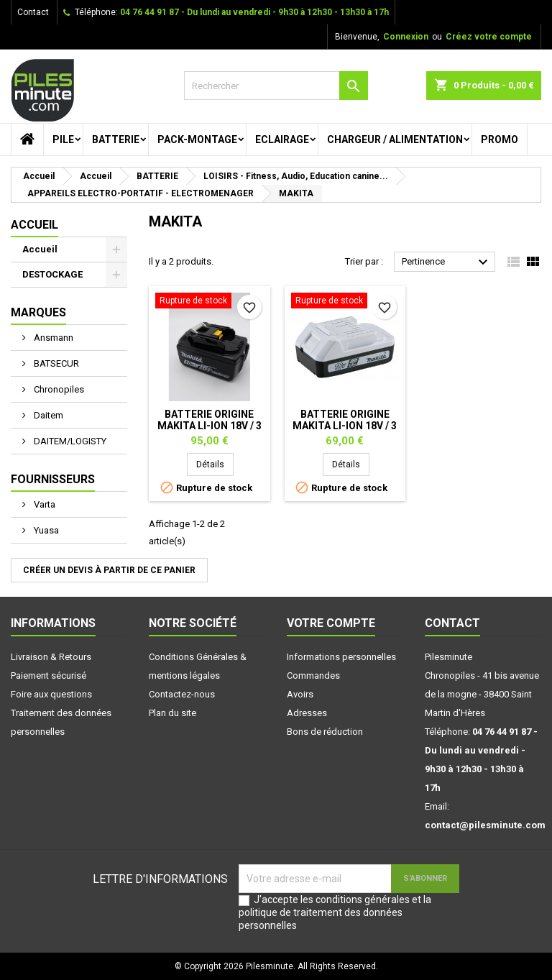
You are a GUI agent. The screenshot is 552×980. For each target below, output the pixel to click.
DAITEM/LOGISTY (69, 441)
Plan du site (172, 713)
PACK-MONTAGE (197, 139)
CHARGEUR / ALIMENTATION (395, 139)
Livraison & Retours (51, 657)
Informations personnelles (341, 657)
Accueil (34, 225)
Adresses (307, 713)
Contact (33, 12)
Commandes (313, 676)
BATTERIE (116, 139)
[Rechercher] (276, 86)
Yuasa (45, 530)
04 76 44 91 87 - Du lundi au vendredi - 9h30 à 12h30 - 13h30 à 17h (254, 12)
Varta (43, 504)
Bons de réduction (325, 732)
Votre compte (331, 623)
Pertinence (447, 262)
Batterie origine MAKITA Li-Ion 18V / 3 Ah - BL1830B (210, 426)
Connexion (406, 37)
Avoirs (300, 694)
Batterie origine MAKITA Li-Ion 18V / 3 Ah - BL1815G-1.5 (345, 426)
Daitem (47, 415)
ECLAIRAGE (282, 139)
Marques (38, 312)
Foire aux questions (51, 694)
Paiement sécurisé (49, 676)
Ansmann (52, 338)
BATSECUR (55, 363)
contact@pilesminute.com (485, 825)
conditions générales (363, 899)
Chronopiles (58, 389)
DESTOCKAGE (52, 274)
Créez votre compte (489, 37)
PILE (63, 139)
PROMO (500, 139)
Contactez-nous (182, 694)
